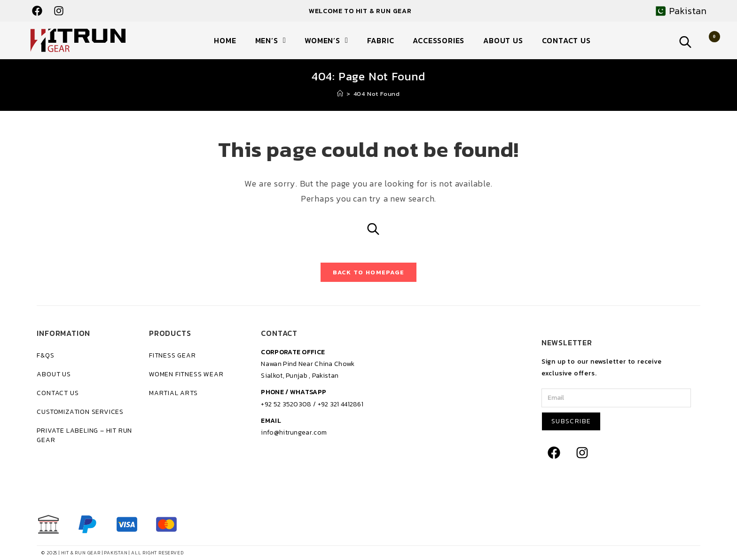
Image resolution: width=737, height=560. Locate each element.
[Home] (340, 94)
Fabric (381, 40)
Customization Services (80, 412)
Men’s (271, 40)
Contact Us (566, 40)
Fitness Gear (172, 355)
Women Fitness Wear (186, 374)
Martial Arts (173, 393)
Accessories (439, 40)
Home (225, 40)
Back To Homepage (369, 272)
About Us (503, 40)
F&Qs (45, 355)
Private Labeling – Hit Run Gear (84, 435)
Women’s (326, 40)
